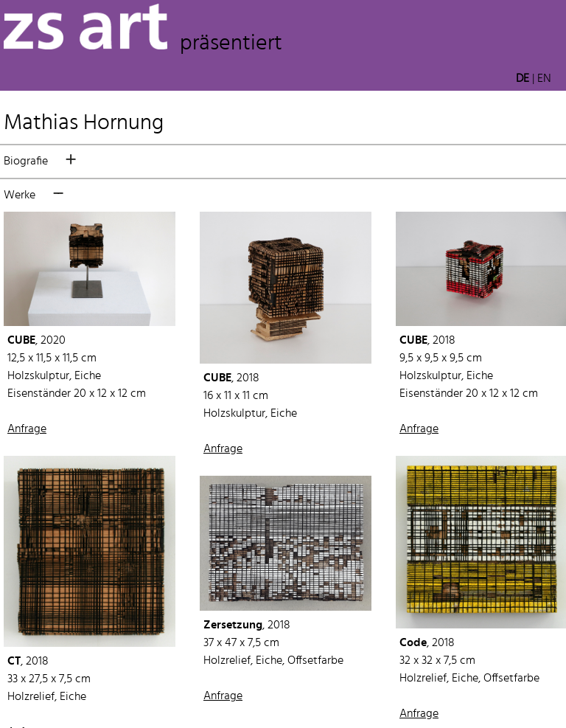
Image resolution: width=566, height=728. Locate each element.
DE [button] (523, 79)
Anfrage (27, 429)
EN (544, 79)
